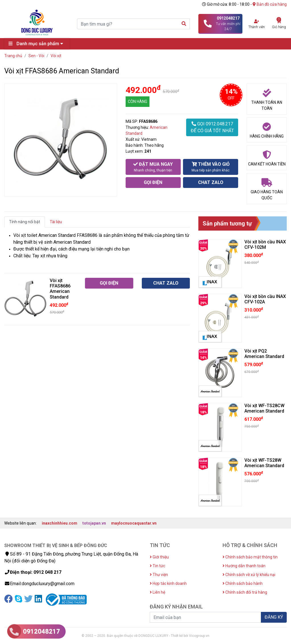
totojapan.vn (94, 523)
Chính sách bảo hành (243, 583)
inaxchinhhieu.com (60, 523)
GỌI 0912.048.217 (212, 128)
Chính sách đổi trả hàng (245, 592)
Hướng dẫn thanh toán (244, 566)
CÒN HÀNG (138, 102)
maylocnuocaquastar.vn (134, 523)
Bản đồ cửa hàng (270, 4)
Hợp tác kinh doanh (168, 583)
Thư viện (159, 575)
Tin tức (157, 566)
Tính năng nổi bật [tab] (25, 222)
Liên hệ (157, 592)
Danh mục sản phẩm (37, 44)
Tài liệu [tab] (56, 222)
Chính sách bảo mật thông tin (250, 557)
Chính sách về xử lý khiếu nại (249, 575)
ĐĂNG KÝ (274, 617)
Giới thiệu (159, 557)
